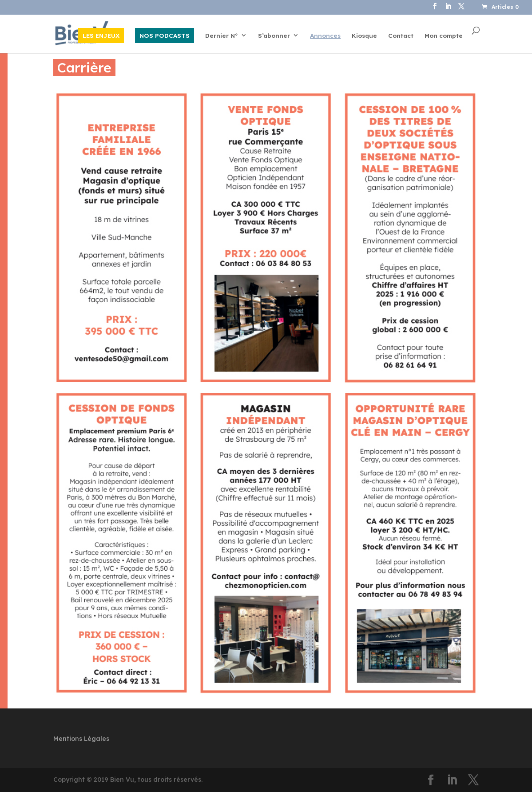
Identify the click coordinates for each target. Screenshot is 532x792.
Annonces (325, 36)
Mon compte (444, 36)
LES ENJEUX (101, 35)
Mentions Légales (81, 739)
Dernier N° (222, 36)
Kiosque (364, 36)
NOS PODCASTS (165, 35)
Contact (401, 36)
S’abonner (274, 36)
